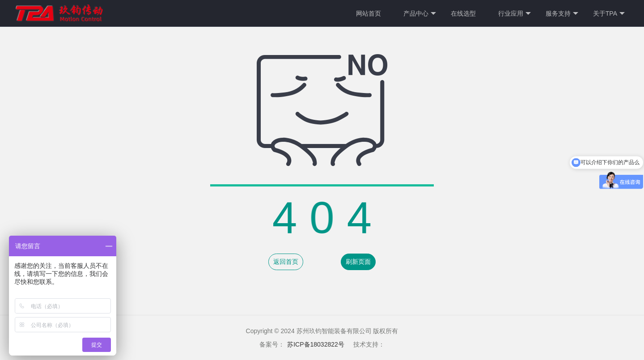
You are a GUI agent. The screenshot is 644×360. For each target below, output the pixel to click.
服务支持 (562, 14)
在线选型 (463, 13)
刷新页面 (358, 262)
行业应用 (515, 14)
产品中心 (420, 14)
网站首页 (369, 13)
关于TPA (609, 14)
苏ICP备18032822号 (316, 344)
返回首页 (286, 262)
